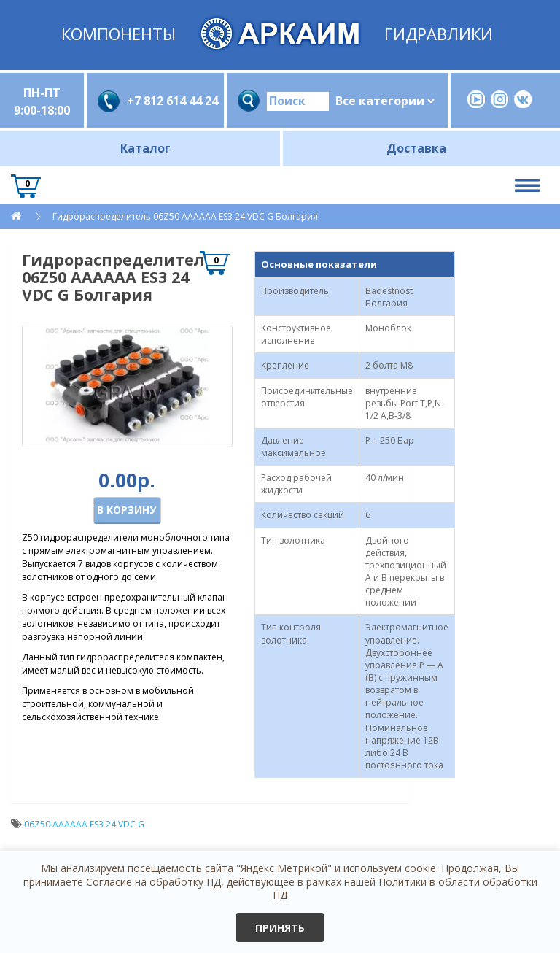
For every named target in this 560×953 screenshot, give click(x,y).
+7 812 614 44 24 (170, 101)
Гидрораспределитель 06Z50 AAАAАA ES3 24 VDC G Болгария (185, 216)
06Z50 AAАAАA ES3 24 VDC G (84, 824)
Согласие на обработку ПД (153, 882)
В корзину (127, 510)
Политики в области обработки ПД (405, 888)
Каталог (145, 148)
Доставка (416, 148)
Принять (280, 928)
